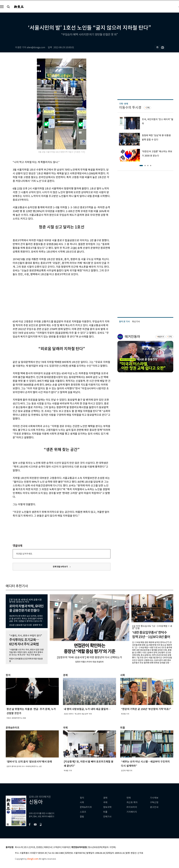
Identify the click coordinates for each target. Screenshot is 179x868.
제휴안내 (48, 847)
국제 (105, 802)
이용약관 (66, 847)
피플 (105, 812)
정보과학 (107, 807)
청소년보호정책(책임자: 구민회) (102, 847)
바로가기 (161, 337)
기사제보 (154, 798)
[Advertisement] (55, 297)
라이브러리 (132, 807)
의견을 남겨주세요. (24, 554)
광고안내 (154, 807)
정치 (82, 798)
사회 (82, 802)
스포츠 (83, 812)
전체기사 (107, 817)
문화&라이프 (86, 807)
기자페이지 (132, 812)
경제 (105, 798)
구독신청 (154, 802)
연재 (129, 798)
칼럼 (82, 817)
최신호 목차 (132, 802)
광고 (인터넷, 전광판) (33, 847)
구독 (148, 108)
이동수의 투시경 (130, 108)
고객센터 (57, 847)
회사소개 (19, 847)
